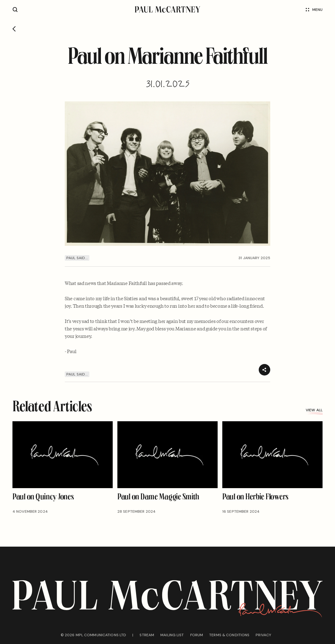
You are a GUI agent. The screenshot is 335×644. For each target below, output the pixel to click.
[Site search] (15, 9)
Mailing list (172, 635)
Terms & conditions (229, 635)
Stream (147, 635)
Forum (197, 635)
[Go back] (14, 29)
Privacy (263, 635)
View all (314, 410)
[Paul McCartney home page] (167, 9)
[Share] (264, 370)
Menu (314, 10)
